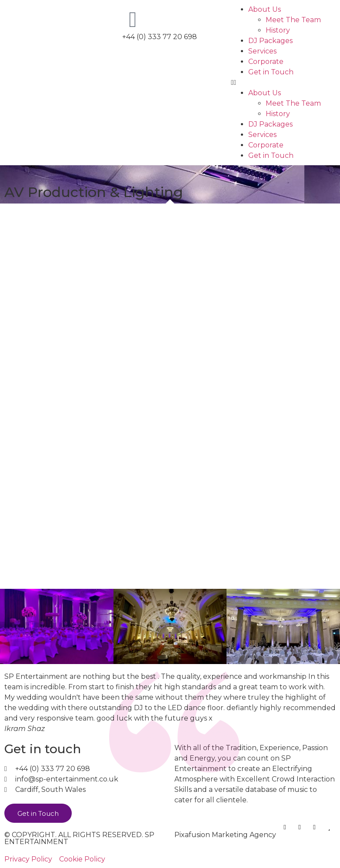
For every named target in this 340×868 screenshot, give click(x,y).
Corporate (266, 62)
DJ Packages (270, 41)
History (278, 30)
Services (262, 51)
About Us (265, 9)
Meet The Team (293, 20)
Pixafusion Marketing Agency (225, 835)
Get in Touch (271, 72)
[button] (283, 83)
